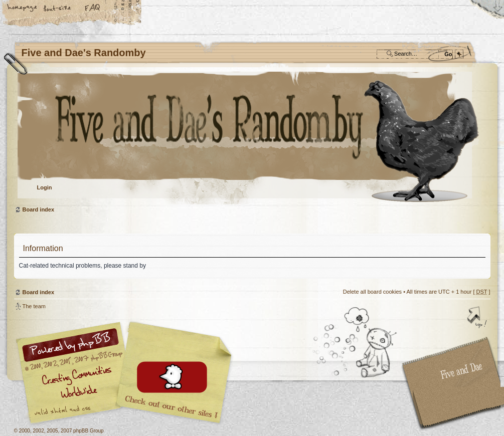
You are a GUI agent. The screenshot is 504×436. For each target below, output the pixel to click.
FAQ (93, 9)
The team (34, 306)
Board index (251, 138)
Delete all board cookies (372, 292)
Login (45, 187)
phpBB (127, 373)
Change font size (58, 9)
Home (23, 9)
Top (478, 318)
